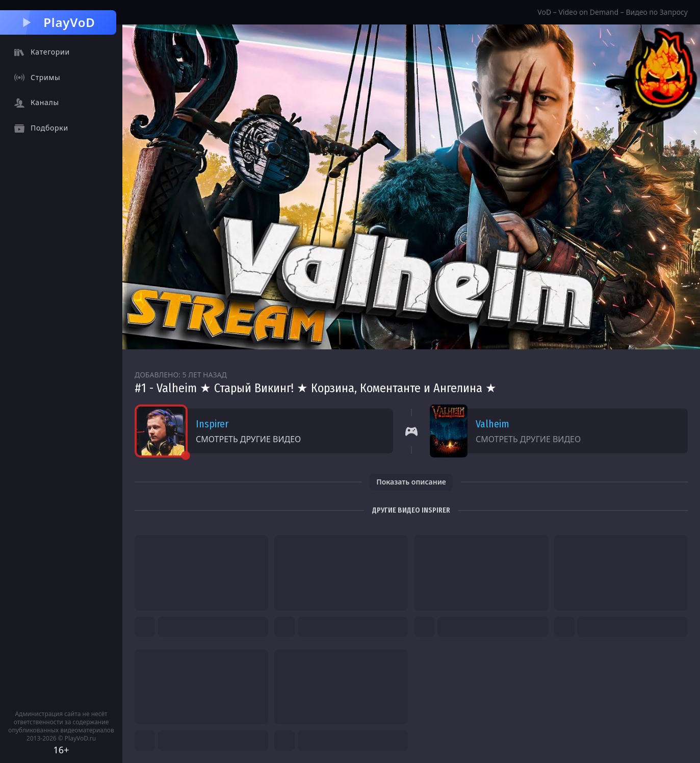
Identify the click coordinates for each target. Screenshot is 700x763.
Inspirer (212, 424)
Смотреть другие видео (248, 439)
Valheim (492, 424)
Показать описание (411, 482)
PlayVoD (58, 22)
